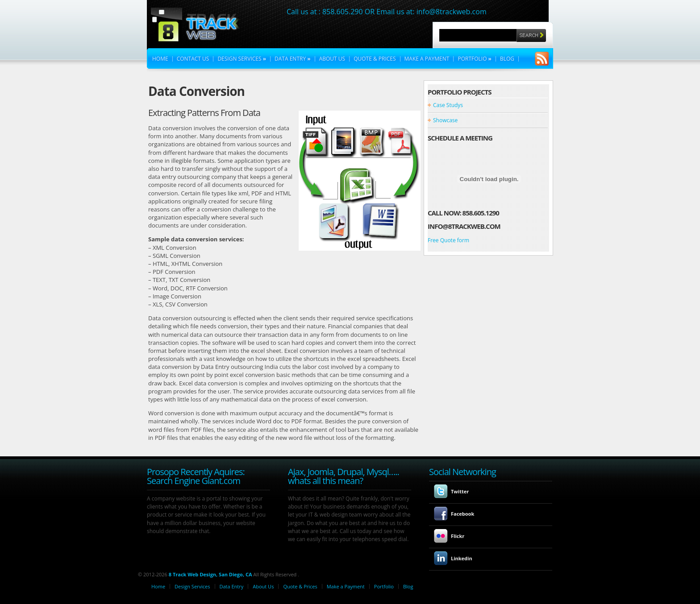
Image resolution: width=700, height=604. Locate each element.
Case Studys (448, 105)
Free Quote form (448, 240)
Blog (507, 59)
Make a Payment (427, 59)
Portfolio (475, 59)
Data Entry (293, 59)
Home (160, 59)
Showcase (445, 120)
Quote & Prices (375, 59)
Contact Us (193, 59)
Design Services (242, 59)
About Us (332, 59)
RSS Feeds (542, 57)
